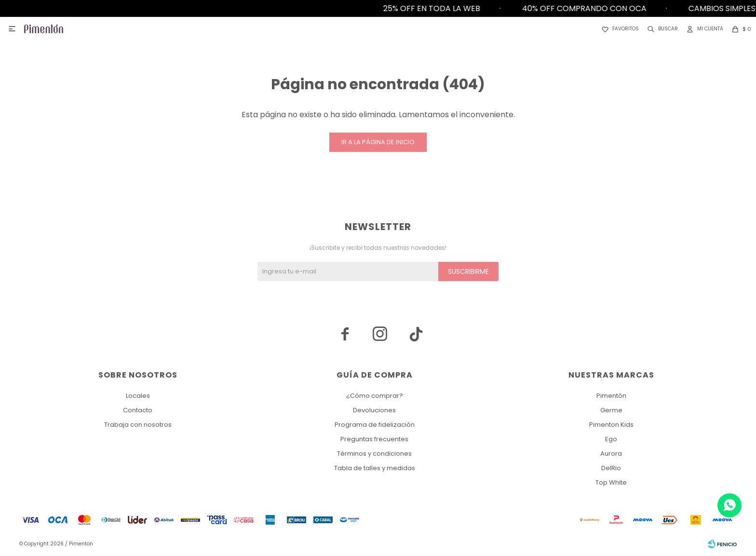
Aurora (611, 454)
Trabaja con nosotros (138, 425)
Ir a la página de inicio (378, 142)
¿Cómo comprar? (375, 396)
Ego (611, 439)
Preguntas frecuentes (374, 439)
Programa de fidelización (375, 425)
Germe (611, 410)
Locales (138, 396)
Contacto (138, 410)
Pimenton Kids (611, 425)
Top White (611, 482)
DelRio (611, 468)
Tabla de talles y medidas (375, 468)
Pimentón (611, 396)
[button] (661, 29)
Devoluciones (374, 410)
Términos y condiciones (374, 454)
